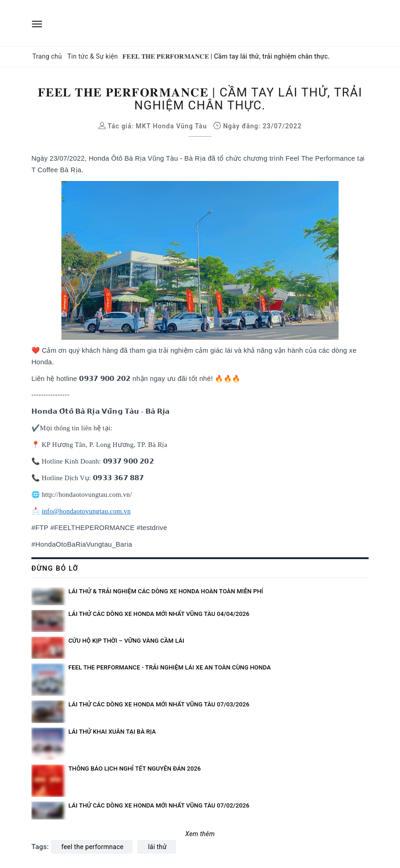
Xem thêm (200, 834)
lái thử (157, 847)
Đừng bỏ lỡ (55, 568)
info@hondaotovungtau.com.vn (86, 511)
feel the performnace (93, 847)
